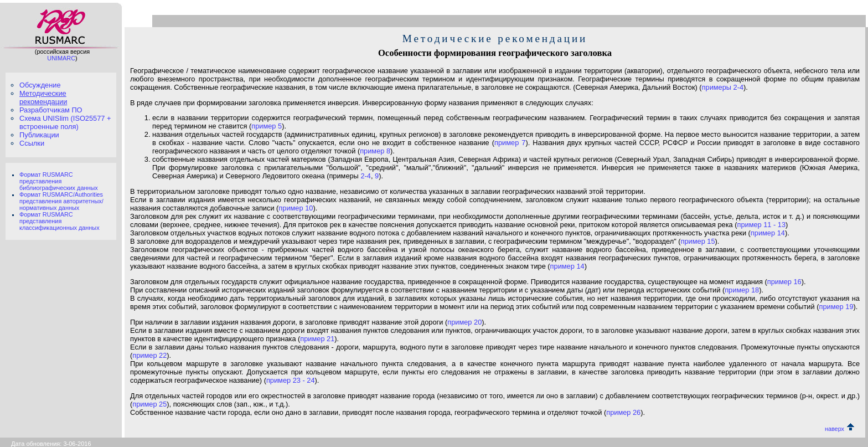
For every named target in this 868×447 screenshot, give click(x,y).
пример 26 (623, 412)
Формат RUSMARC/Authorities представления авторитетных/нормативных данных (61, 201)
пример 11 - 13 (761, 225)
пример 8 (375, 151)
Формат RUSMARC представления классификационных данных (60, 221)
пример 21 (317, 339)
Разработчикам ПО (51, 110)
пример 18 (742, 290)
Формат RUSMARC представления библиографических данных (59, 181)
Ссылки (32, 143)
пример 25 (149, 404)
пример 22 (149, 355)
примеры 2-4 (723, 87)
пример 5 (267, 126)
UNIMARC (61, 58)
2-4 (366, 176)
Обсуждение (40, 85)
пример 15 (698, 241)
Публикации (39, 135)
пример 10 (296, 208)
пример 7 (510, 143)
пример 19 (836, 307)
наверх (839, 429)
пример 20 (464, 322)
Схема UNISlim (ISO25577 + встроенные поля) (65, 122)
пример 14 (768, 233)
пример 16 (784, 282)
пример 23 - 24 (291, 380)
